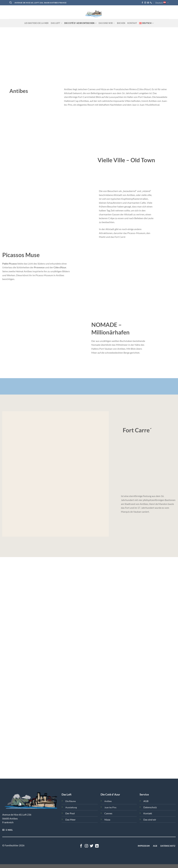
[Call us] (151, 3)
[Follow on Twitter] (92, 846)
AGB (146, 801)
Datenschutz (150, 807)
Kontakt (132, 23)
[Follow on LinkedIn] (97, 846)
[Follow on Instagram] (145, 3)
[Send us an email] (148, 3)
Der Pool (70, 813)
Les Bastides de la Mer (37, 23)
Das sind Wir (107, 23)
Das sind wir (150, 820)
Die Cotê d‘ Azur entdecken (80, 23)
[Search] (11, 3)
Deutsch (162, 3)
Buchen (121, 23)
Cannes (108, 813)
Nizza (107, 820)
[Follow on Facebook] (142, 3)
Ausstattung (71, 807)
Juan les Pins (110, 807)
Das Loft (57, 23)
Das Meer (70, 820)
